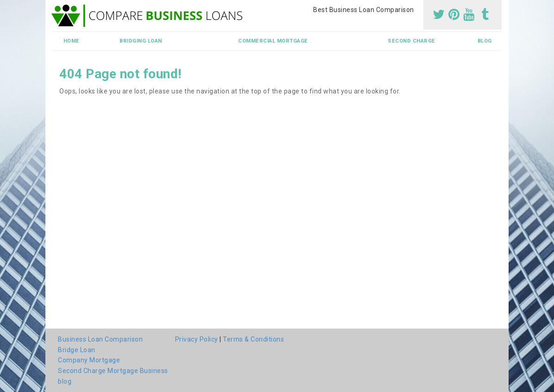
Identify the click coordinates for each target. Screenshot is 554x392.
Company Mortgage (89, 360)
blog (485, 41)
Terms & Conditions (253, 339)
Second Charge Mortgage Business (113, 371)
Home (72, 41)
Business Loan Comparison (100, 339)
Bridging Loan (141, 41)
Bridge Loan (77, 350)
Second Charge (412, 41)
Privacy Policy (197, 339)
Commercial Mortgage (273, 41)
